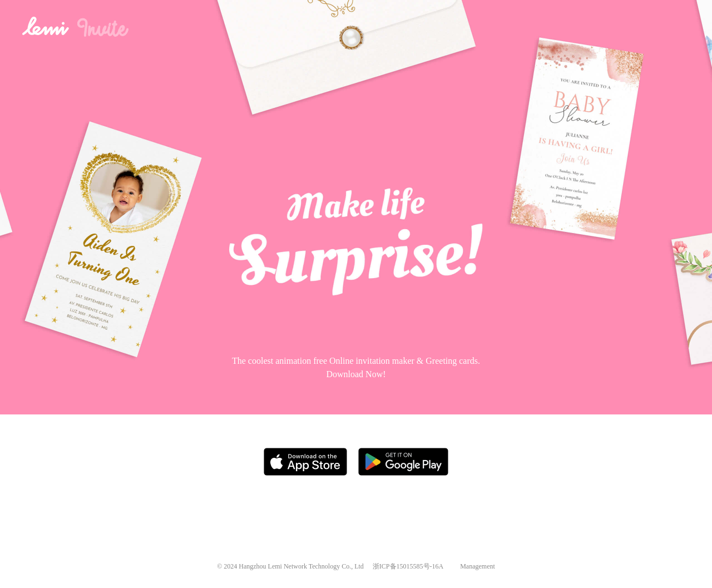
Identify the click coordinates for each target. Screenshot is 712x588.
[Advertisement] (356, 513)
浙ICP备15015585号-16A (408, 566)
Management (478, 566)
